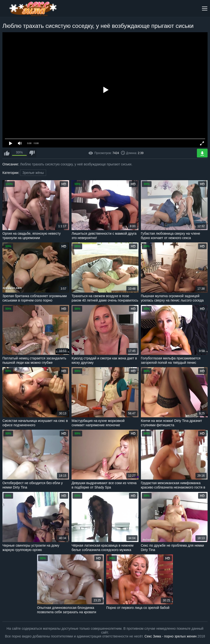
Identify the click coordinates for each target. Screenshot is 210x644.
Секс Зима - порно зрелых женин (171, 636)
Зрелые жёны (33, 173)
